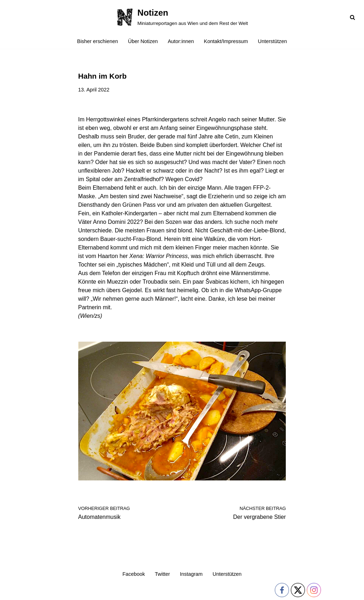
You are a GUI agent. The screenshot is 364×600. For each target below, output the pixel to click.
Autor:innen (181, 41)
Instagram (191, 574)
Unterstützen (273, 41)
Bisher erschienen (98, 41)
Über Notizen (143, 41)
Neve (12, 591)
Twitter (162, 574)
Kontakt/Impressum (226, 41)
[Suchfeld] (352, 17)
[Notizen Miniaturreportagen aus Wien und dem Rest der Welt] (182, 17)
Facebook (133, 574)
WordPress (77, 591)
